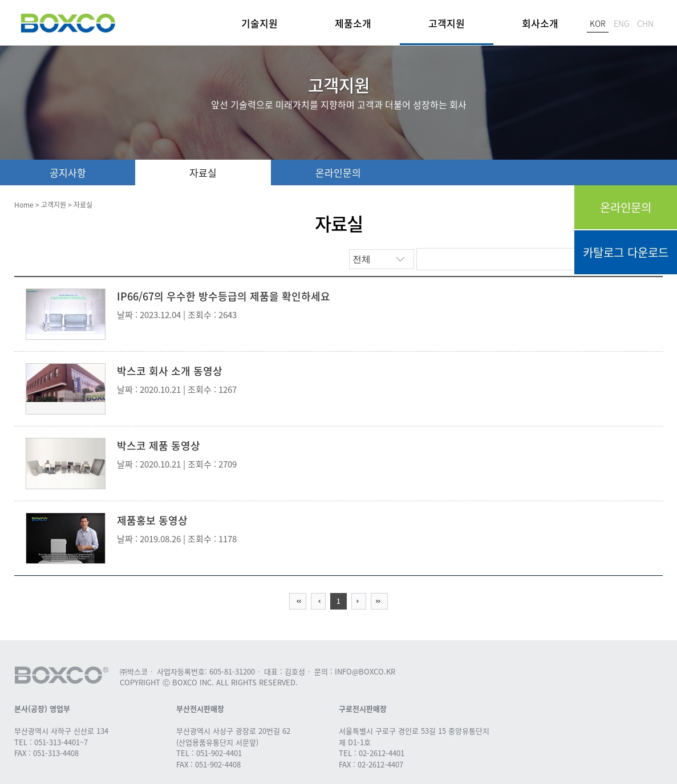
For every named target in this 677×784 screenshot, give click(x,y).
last (379, 601)
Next (359, 601)
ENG (621, 23)
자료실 (203, 172)
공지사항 (68, 172)
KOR (598, 23)
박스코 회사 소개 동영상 (170, 371)
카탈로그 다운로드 (626, 252)
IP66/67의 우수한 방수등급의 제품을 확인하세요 (224, 296)
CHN (645, 23)
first (298, 601)
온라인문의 (626, 207)
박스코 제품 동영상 (159, 446)
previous (318, 601)
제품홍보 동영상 (152, 520)
